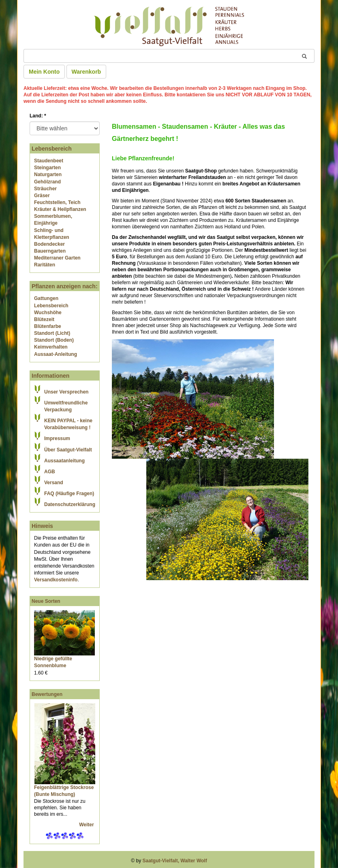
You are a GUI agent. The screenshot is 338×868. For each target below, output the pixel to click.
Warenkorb (87, 72)
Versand (54, 483)
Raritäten (45, 265)
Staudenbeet (49, 161)
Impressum (57, 438)
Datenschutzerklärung (70, 504)
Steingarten (47, 168)
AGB (50, 472)
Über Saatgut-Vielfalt (68, 450)
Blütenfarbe (48, 326)
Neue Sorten (46, 601)
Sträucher (45, 189)
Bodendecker (49, 244)
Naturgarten (48, 174)
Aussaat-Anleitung (56, 354)
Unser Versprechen (66, 392)
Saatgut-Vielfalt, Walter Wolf (175, 861)
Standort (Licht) (52, 333)
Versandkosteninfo (56, 580)
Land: (38, 116)
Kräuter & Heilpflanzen (60, 209)
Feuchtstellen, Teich (57, 202)
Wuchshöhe (48, 313)
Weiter (87, 825)
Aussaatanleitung (64, 461)
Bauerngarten (50, 251)
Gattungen (46, 298)
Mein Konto (44, 72)
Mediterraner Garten (57, 258)
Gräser (42, 196)
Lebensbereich (51, 306)
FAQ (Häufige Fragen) (69, 494)
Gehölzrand (47, 182)
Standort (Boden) (54, 340)
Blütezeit (44, 319)
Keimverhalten (51, 347)
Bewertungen (47, 694)
